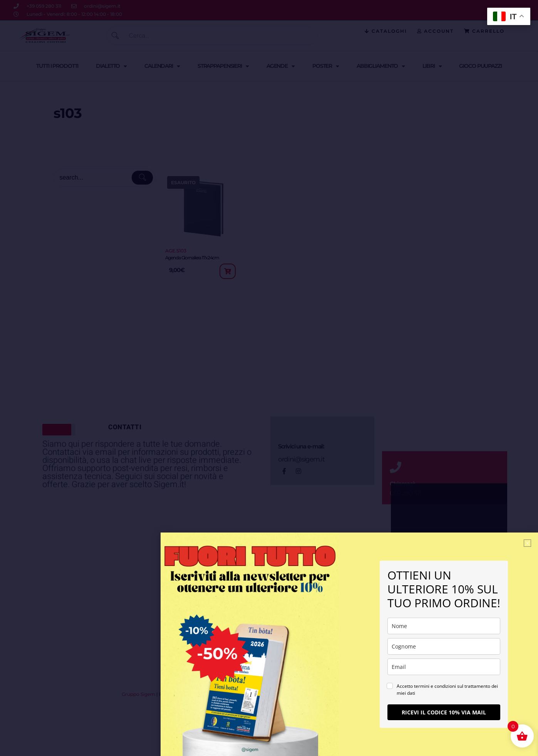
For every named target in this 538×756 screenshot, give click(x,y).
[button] (527, 543)
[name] (444, 626)
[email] (444, 667)
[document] (269, 378)
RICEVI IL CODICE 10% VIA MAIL (444, 712)
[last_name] (444, 646)
